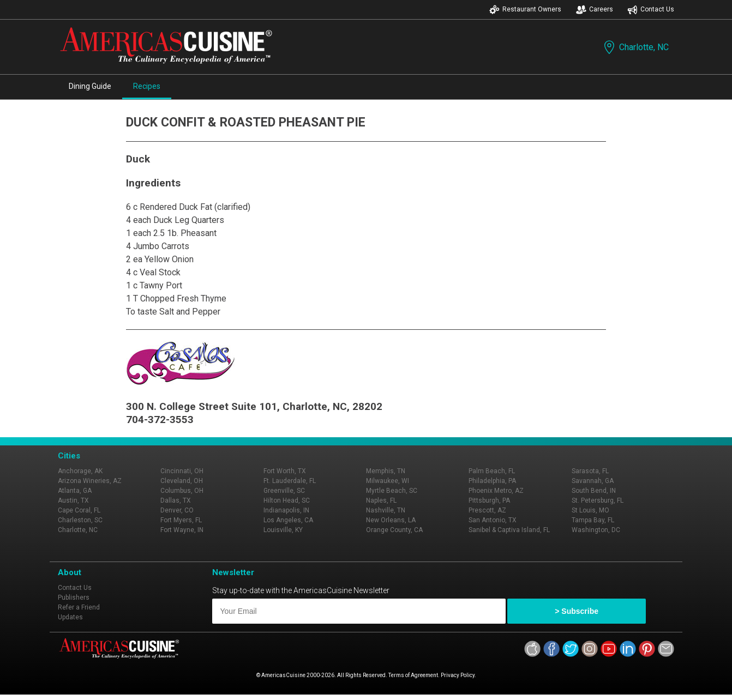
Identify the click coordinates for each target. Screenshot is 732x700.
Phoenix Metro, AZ (496, 491)
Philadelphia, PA (492, 481)
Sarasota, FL (590, 471)
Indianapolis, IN (286, 510)
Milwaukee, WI (388, 481)
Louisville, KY (283, 530)
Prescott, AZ (487, 510)
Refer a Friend (79, 607)
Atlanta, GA (75, 491)
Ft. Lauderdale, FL (290, 481)
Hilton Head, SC (287, 500)
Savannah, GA (593, 481)
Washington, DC (596, 530)
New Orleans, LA (391, 520)
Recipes (147, 86)
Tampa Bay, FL (593, 520)
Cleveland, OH (182, 481)
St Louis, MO (590, 510)
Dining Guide (90, 86)
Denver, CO (177, 510)
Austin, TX (73, 500)
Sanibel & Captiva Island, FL (509, 530)
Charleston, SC (80, 520)
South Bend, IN (594, 491)
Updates (70, 617)
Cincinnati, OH (182, 471)
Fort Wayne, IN (182, 530)
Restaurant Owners (525, 10)
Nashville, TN (386, 510)
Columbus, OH (182, 491)
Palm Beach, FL (492, 471)
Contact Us (651, 10)
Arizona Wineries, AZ (90, 481)
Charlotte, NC (635, 47)
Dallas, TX (176, 500)
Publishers (74, 598)
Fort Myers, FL (181, 520)
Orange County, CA (394, 530)
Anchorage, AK (80, 471)
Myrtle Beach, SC (392, 491)
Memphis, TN (386, 471)
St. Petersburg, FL (598, 500)
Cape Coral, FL (79, 510)
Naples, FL (381, 500)
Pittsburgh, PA (489, 500)
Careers (595, 10)
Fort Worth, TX (285, 471)
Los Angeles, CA (288, 520)
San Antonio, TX (493, 520)
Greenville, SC (284, 491)
